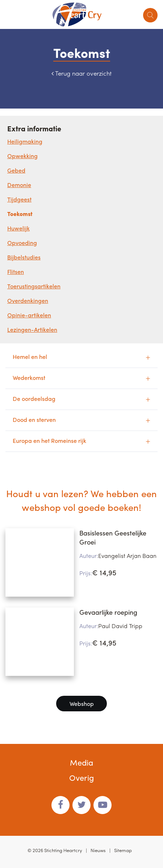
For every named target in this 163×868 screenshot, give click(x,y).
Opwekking (22, 156)
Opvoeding (22, 243)
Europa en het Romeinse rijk (49, 441)
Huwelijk (18, 228)
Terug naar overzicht (83, 73)
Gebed (16, 170)
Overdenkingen (28, 300)
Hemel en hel (30, 357)
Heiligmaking (25, 141)
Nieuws (98, 850)
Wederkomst (29, 378)
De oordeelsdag (34, 399)
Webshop (82, 704)
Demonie (19, 185)
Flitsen (16, 272)
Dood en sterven (34, 420)
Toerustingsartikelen (34, 286)
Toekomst (20, 214)
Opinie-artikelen (29, 315)
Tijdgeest (19, 199)
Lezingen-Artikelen (32, 329)
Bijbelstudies (24, 257)
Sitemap (123, 850)
